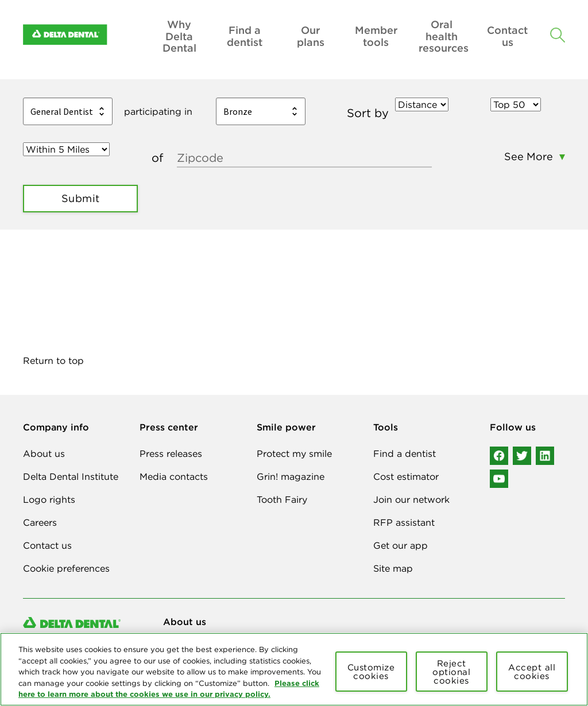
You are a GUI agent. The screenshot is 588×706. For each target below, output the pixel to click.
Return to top (53, 360)
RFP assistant (404, 522)
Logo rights (49, 499)
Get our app (401, 545)
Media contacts (174, 476)
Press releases (171, 453)
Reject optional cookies (451, 672)
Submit (81, 198)
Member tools (376, 36)
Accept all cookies (532, 672)
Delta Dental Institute (71, 476)
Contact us (507, 36)
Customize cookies (371, 672)
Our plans (311, 36)
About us (44, 453)
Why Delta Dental (179, 37)
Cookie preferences (66, 568)
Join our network (411, 499)
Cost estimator (406, 476)
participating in (158, 111)
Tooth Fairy (282, 499)
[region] (294, 669)
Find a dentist (245, 36)
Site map (393, 568)
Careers (40, 522)
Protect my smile (294, 453)
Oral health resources (442, 37)
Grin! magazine (291, 476)
